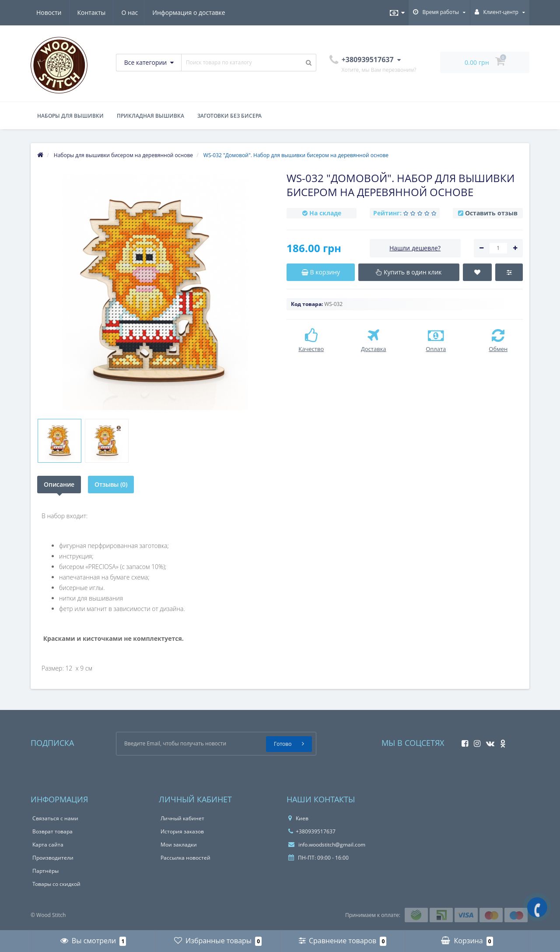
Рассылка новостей (185, 858)
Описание (59, 484)
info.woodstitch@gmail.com (327, 845)
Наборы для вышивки (70, 116)
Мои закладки (179, 845)
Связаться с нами (55, 818)
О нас (45, 12)
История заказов (182, 831)
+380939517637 (312, 831)
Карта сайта (48, 845)
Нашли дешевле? (415, 248)
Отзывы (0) (111, 484)
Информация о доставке (105, 12)
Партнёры (45, 871)
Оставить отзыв (491, 213)
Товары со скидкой (56, 884)
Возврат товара (52, 831)
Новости (170, 12)
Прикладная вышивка (150, 116)
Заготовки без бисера (229, 116)
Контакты (212, 12)
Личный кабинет (182, 818)
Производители (53, 858)
